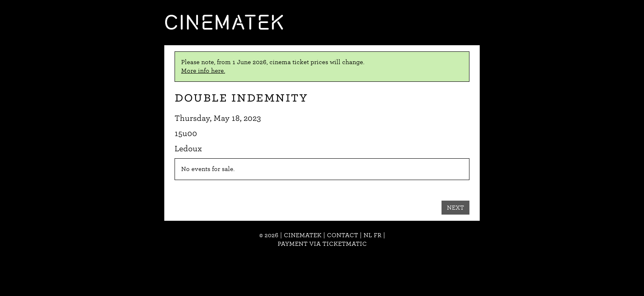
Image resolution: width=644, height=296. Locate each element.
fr (378, 235)
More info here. (203, 71)
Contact (343, 235)
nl (368, 235)
